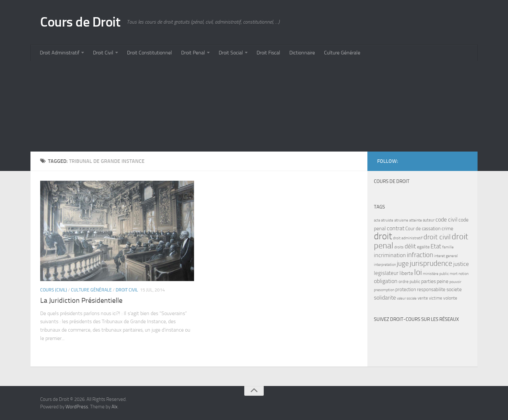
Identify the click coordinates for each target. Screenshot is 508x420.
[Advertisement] (225, 106)
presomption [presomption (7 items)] (384, 290)
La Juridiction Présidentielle (81, 301)
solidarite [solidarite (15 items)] (385, 298)
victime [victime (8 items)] (436, 298)
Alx (115, 407)
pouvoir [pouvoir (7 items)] (455, 282)
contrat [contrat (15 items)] (396, 228)
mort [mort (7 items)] (454, 274)
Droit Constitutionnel (150, 53)
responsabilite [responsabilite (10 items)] (431, 289)
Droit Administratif (60, 53)
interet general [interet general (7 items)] (446, 256)
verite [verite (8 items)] (423, 298)
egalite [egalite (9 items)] (423, 247)
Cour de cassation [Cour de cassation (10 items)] (423, 229)
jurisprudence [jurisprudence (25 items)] (431, 263)
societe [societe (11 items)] (454, 289)
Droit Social (231, 53)
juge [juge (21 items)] (403, 263)
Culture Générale (342, 53)
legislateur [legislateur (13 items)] (386, 273)
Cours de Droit (80, 22)
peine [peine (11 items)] (443, 281)
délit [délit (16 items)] (410, 246)
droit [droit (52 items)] (383, 236)
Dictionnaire (302, 53)
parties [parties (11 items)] (428, 281)
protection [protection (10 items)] (406, 289)
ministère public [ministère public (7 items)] (436, 274)
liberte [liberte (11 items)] (406, 273)
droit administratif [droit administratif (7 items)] (408, 238)
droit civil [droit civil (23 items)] (437, 237)
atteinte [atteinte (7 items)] (416, 220)
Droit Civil (103, 53)
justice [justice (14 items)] (461, 264)
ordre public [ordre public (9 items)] (409, 282)
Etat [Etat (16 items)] (436, 246)
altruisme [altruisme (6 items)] (401, 220)
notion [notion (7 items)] (463, 274)
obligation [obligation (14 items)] (386, 281)
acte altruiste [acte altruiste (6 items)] (384, 220)
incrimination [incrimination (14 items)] (390, 255)
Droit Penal (193, 53)
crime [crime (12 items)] (447, 228)
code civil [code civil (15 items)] (446, 220)
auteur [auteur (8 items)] (429, 220)
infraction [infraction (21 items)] (420, 255)
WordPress (77, 407)
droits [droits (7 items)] (399, 247)
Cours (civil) (54, 290)
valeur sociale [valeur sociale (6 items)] (407, 298)
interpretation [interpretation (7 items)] (385, 265)
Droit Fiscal (268, 53)
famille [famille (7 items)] (448, 247)
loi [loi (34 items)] (418, 272)
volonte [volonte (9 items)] (450, 298)
